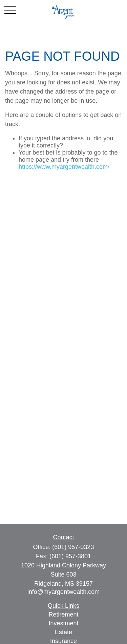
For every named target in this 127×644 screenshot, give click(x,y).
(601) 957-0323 (73, 547)
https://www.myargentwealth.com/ (64, 167)
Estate (63, 632)
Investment (63, 623)
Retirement (63, 615)
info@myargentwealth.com (63, 592)
